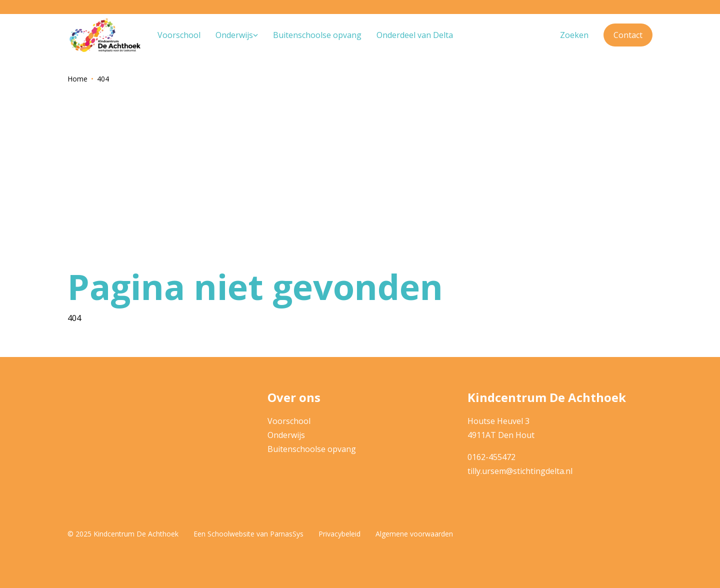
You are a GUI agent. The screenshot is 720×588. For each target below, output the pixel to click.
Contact (628, 35)
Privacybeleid (339, 534)
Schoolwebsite (231, 534)
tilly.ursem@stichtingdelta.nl (520, 471)
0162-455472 (491, 457)
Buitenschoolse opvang (312, 449)
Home (77, 79)
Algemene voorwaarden (414, 534)
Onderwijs (286, 435)
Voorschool (289, 421)
